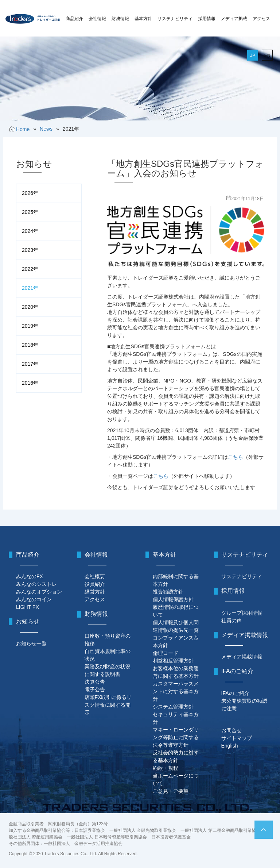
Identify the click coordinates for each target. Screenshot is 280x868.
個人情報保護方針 (173, 599)
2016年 (30, 383)
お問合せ (232, 730)
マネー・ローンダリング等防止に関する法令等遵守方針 (176, 737)
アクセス (261, 19)
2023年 (30, 250)
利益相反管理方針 (173, 661)
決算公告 (95, 682)
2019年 (30, 326)
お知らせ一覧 (31, 644)
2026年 (30, 193)
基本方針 (143, 19)
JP (253, 55)
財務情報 (120, 19)
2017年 (30, 364)
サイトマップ (237, 738)
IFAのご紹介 (235, 693)
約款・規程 (166, 768)
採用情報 (207, 19)
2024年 (30, 231)
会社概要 (95, 576)
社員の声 (232, 621)
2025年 (30, 212)
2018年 (30, 345)
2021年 (30, 288)
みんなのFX (30, 576)
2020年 (30, 307)
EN (267, 55)
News (46, 129)
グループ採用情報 (242, 613)
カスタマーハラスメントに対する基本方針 (176, 691)
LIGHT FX (28, 607)
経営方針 (95, 592)
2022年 (30, 269)
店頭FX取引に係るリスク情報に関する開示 (108, 705)
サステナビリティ (175, 19)
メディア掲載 (234, 19)
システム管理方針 (173, 707)
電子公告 (95, 690)
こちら (236, 457)
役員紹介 (95, 584)
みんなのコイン (34, 599)
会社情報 (97, 19)
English (230, 746)
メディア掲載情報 (242, 657)
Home (23, 129)
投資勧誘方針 (168, 592)
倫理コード (166, 653)
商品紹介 (74, 19)
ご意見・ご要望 (171, 791)
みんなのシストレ (36, 584)
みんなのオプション (39, 592)
